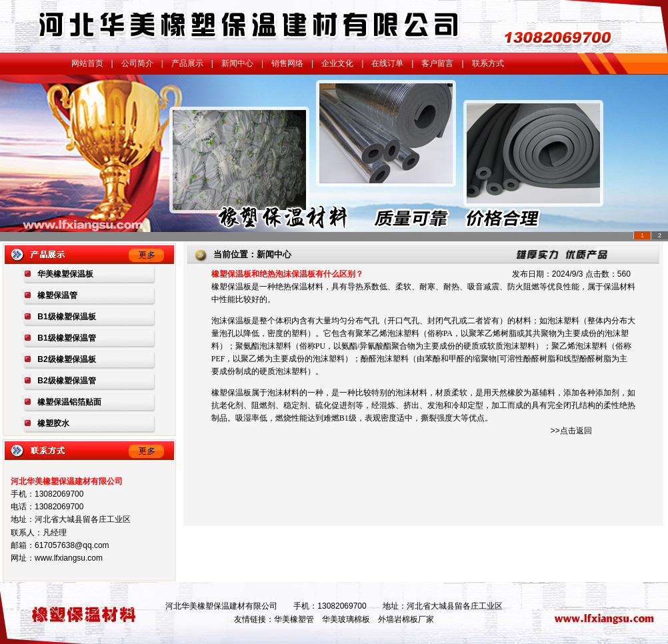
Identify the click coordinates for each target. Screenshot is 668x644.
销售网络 (287, 63)
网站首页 (87, 63)
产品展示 (187, 63)
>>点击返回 (571, 431)
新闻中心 (237, 63)
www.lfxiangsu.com (69, 558)
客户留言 (437, 63)
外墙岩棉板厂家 (406, 619)
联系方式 (488, 63)
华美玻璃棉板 (346, 619)
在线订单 (387, 63)
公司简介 (137, 63)
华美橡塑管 (294, 619)
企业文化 (337, 63)
